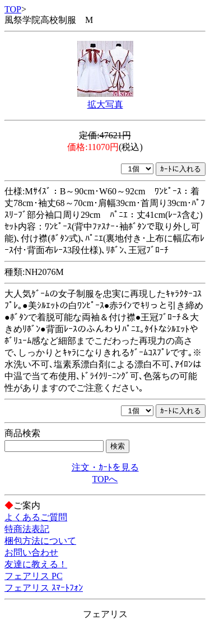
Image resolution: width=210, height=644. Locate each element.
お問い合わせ (31, 552)
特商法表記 (27, 529)
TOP (13, 9)
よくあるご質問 (36, 517)
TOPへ (105, 479)
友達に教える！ (36, 564)
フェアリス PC (34, 576)
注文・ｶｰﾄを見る (105, 467)
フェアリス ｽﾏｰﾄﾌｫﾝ (44, 588)
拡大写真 (105, 104)
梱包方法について (40, 541)
